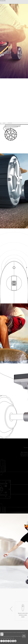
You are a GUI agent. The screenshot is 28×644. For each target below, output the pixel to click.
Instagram (11, 641)
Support (15, 632)
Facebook (1, 641)
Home (1, 632)
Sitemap (19, 632)
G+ (8, 641)
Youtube (6, 641)
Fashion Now (6, 632)
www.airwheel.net (7, 636)
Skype (13, 641)
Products (11, 632)
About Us (23, 632)
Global (15, 641)
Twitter (4, 641)
